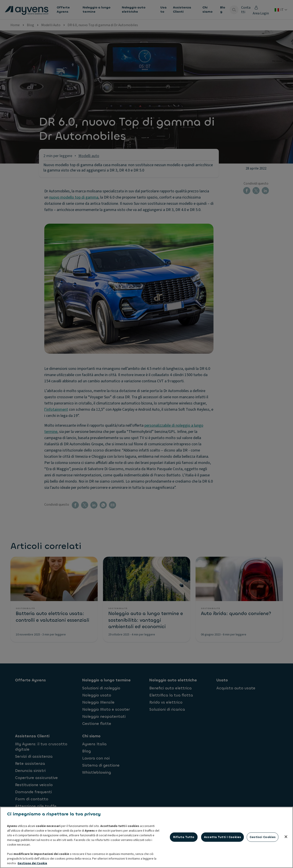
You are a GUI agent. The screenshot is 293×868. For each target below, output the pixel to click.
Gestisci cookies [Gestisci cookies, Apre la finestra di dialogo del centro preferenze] (263, 859)
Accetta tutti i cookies (222, 859)
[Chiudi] (286, 859)
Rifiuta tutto (184, 859)
